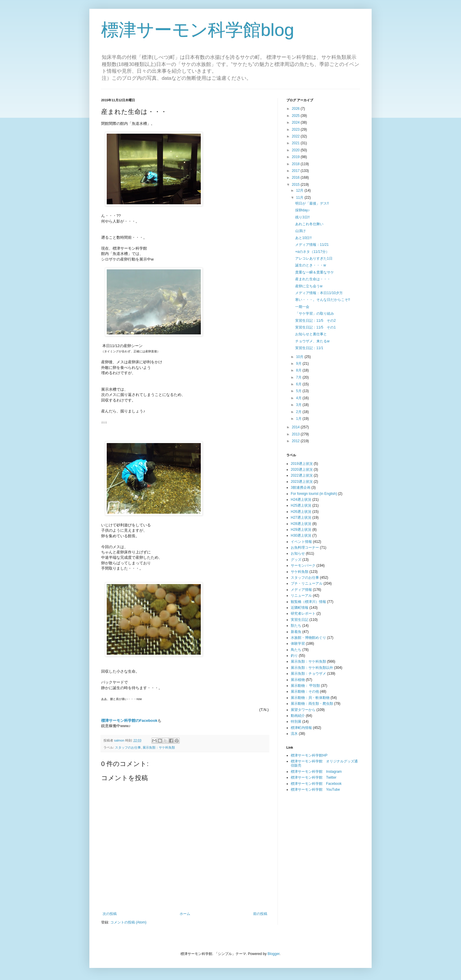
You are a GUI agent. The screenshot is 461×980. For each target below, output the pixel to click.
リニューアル (301, 596)
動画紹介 (298, 716)
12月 (300, 190)
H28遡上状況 (301, 524)
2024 (296, 122)
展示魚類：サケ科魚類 (159, 747)
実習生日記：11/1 (309, 348)
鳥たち (296, 650)
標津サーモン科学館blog (198, 30)
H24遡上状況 (301, 500)
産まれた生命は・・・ (313, 279)
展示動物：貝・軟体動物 (310, 698)
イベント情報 (301, 542)
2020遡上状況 (302, 470)
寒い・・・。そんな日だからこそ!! (323, 300)
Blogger (274, 954)
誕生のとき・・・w (311, 265)
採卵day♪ (302, 210)
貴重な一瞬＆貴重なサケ (315, 272)
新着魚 (296, 632)
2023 (296, 130)
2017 (296, 171)
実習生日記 (300, 620)
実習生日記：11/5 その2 (315, 321)
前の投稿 (260, 914)
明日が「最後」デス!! (312, 203)
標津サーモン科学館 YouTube (315, 790)
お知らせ (298, 553)
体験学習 (298, 644)
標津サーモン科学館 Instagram (316, 772)
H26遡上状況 (301, 512)
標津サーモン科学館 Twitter (314, 777)
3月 (299, 405)
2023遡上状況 (302, 482)
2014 (296, 427)
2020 (296, 150)
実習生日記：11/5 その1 (315, 327)
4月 (299, 398)
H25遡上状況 (301, 505)
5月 (299, 391)
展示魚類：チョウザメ (308, 674)
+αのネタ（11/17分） (312, 252)
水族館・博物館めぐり (308, 638)
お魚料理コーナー (305, 548)
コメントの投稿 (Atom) (128, 922)
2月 (299, 412)
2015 (296, 185)
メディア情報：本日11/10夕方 (319, 293)
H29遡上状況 (301, 530)
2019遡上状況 (302, 464)
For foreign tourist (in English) (314, 494)
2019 (296, 157)
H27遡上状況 (301, 518)
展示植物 (298, 680)
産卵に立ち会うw (309, 286)
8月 (299, 370)
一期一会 (302, 307)
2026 (296, 109)
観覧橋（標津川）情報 (308, 602)
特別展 (296, 722)
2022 (296, 136)
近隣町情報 (300, 608)
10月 (300, 357)
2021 (296, 143)
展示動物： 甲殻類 (305, 686)
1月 (299, 419)
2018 (296, 164)
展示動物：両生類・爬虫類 (312, 704)
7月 (299, 377)
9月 (299, 364)
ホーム (185, 914)
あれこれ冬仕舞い (309, 224)
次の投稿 (110, 914)
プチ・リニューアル (307, 583)
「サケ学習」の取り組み (315, 314)
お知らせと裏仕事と (311, 334)
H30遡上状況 (301, 535)
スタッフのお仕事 (128, 747)
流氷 (294, 734)
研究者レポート (303, 613)
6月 (299, 384)
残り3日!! (302, 217)
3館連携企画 (301, 487)
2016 (296, 178)
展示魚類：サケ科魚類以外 (312, 668)
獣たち (296, 626)
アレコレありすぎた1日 (314, 258)
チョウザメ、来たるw (312, 341)
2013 (296, 434)
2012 (296, 441)
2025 (296, 116)
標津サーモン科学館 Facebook (316, 784)
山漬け (300, 231)
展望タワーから (303, 710)
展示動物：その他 (305, 692)
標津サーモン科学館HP (309, 755)
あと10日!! (303, 238)
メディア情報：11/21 (312, 245)
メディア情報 (301, 590)
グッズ (296, 560)
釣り (294, 656)
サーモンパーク (303, 566)
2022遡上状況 (302, 475)
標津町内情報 (301, 728)
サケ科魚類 (300, 572)
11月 (300, 198)
